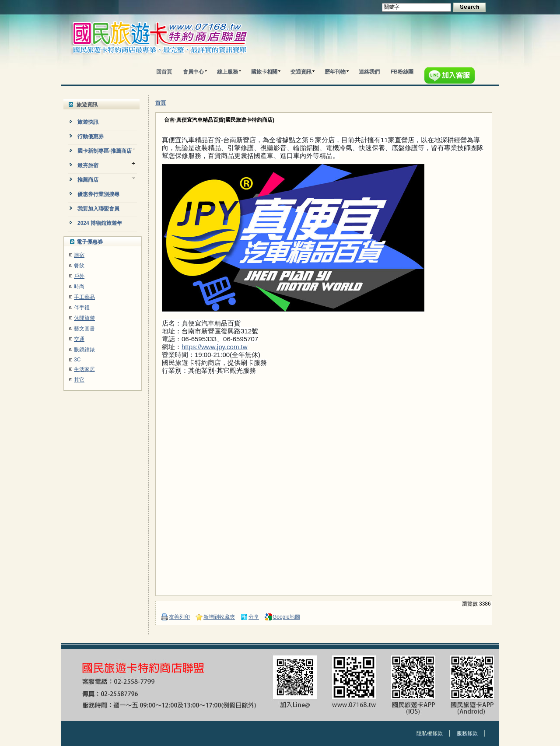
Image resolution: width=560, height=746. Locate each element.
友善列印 (179, 617)
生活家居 (84, 369)
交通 (79, 339)
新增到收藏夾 (219, 617)
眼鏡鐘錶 (84, 350)
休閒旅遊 (84, 318)
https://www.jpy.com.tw (215, 347)
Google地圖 (286, 617)
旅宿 (79, 255)
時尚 (79, 287)
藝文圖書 (84, 329)
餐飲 (79, 266)
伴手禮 (82, 308)
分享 (254, 617)
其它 (79, 380)
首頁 (161, 103)
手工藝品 (84, 297)
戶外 (79, 276)
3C (77, 360)
